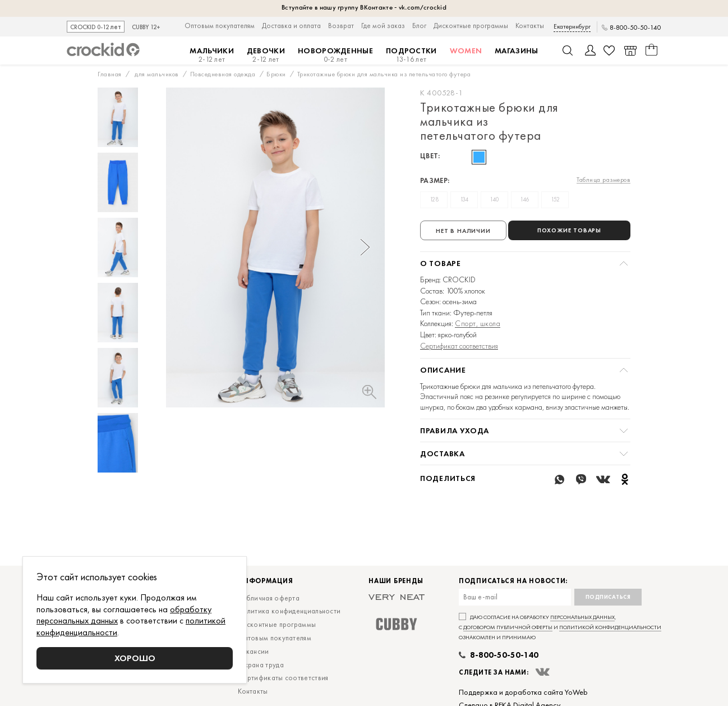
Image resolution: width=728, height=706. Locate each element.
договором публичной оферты (508, 661)
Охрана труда (261, 698)
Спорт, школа (478, 324)
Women (466, 51)
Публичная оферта (269, 632)
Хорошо (135, 658)
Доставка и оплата (291, 26)
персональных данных (582, 651)
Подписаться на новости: (513, 615)
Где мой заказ (383, 26)
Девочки (266, 55)
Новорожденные (335, 55)
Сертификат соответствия (459, 346)
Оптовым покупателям (220, 26)
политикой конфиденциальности (610, 661)
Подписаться (608, 631)
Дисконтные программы (471, 26)
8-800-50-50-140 (635, 28)
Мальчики (211, 55)
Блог (419, 26)
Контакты (530, 26)
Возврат (341, 26)
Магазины (516, 51)
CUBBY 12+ (146, 27)
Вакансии (253, 685)
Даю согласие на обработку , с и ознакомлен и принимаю (560, 661)
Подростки (411, 55)
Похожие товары (569, 230)
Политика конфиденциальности (289, 645)
